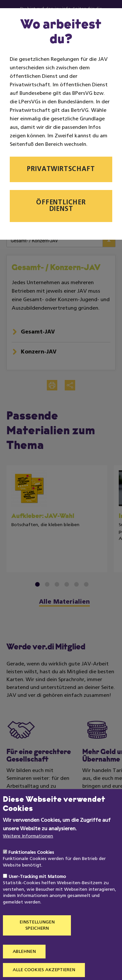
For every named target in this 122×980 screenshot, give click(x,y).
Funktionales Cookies (31, 867)
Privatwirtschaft (61, 169)
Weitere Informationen (28, 851)
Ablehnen (24, 966)
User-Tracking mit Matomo (37, 892)
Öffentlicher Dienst (61, 206)
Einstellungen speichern (37, 940)
